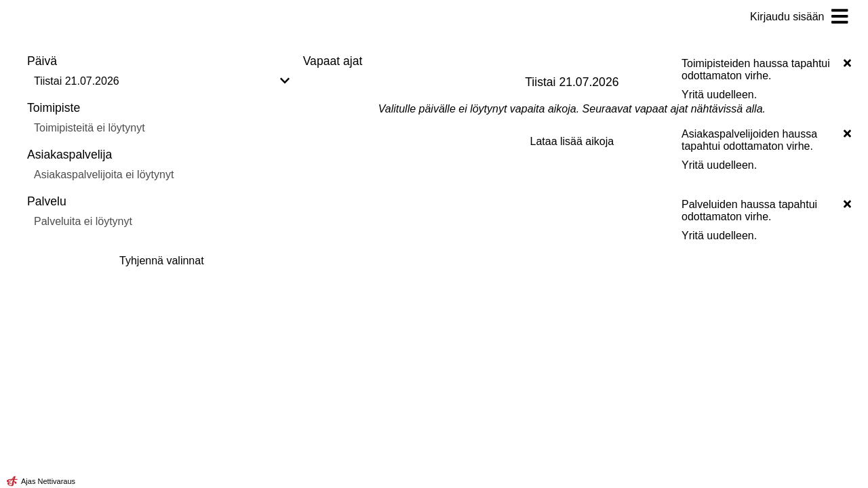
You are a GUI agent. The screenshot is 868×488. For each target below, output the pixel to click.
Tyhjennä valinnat (162, 261)
